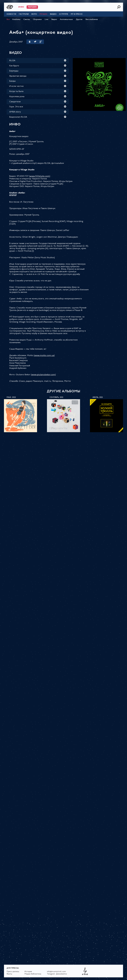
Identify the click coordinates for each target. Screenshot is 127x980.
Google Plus (41, 42)
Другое (79, 19)
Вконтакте (30, 42)
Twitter (35, 42)
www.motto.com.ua (44, 356)
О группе (64, 14)
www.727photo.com (40, 176)
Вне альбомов (92, 19)
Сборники (37, 19)
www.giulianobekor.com (43, 375)
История (28, 972)
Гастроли (24, 14)
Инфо (21, 7)
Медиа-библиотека (33, 974)
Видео (53, 14)
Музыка (43, 14)
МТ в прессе (77, 14)
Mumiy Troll (10, 7)
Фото (34, 14)
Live (47, 19)
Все (8, 19)
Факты (9, 974)
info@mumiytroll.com (56, 972)
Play (65, 60)
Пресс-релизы (13, 972)
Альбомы (16, 19)
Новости (11, 14)
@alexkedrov (62, 974)
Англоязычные (66, 19)
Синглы (27, 19)
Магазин (32, 7)
